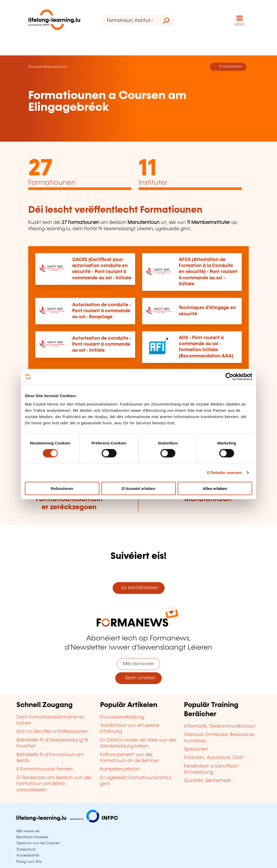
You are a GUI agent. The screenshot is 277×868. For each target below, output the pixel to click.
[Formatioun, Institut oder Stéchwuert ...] (129, 21)
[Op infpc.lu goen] (67, 821)
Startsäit (35, 67)
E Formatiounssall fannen (45, 769)
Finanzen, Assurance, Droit (214, 758)
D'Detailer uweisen (225, 473)
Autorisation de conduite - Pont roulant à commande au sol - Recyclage (102, 311)
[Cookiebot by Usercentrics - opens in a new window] (229, 377)
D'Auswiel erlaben (139, 488)
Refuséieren (62, 488)
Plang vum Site (29, 862)
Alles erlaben (215, 488)
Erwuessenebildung (122, 717)
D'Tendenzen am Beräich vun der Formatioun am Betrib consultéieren (54, 784)
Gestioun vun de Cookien (38, 843)
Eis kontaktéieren (138, 588)
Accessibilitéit (28, 855)
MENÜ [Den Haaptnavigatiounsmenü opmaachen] (240, 25)
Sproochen (196, 749)
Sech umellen (138, 678)
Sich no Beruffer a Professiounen (52, 732)
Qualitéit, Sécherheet (207, 781)
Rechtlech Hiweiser (32, 837)
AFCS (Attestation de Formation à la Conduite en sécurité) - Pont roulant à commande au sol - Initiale (208, 272)
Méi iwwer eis (28, 831)
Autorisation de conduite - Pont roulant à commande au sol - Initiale (102, 345)
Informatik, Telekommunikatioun (220, 726)
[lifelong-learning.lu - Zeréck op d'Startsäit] (54, 21)
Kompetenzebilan (120, 769)
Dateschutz (26, 849)
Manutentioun (55, 67)
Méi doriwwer (138, 664)
